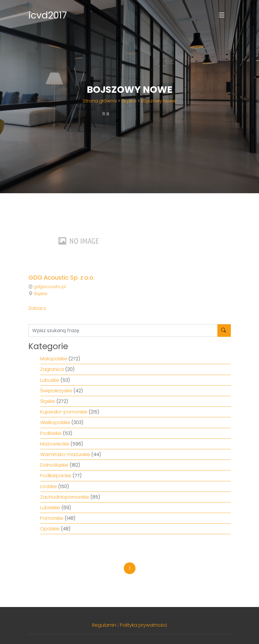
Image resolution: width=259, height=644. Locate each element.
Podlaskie (51, 433)
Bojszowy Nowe (159, 101)
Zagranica (52, 369)
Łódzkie (49, 486)
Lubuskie (50, 380)
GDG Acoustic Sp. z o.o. (61, 278)
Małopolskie (54, 359)
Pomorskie (52, 518)
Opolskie (50, 529)
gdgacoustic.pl (50, 287)
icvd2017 (48, 15)
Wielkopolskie (55, 422)
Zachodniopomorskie (65, 497)
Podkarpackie (56, 476)
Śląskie (129, 101)
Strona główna (100, 101)
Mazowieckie (55, 444)
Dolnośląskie (54, 465)
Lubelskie (50, 508)
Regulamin (104, 625)
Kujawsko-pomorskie (64, 412)
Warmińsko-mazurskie (65, 454)
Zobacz (37, 308)
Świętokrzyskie (56, 391)
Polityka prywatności (143, 625)
